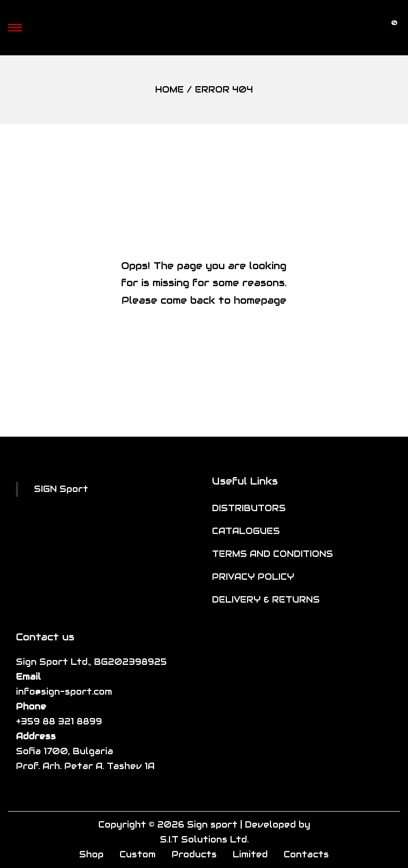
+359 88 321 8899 (59, 721)
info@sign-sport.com (64, 692)
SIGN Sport (61, 489)
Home (169, 90)
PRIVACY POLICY (253, 577)
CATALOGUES (246, 531)
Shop (91, 854)
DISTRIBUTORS (249, 508)
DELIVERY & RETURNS (266, 600)
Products (194, 854)
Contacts (306, 854)
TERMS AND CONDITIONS (273, 554)
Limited (250, 854)
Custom (138, 854)
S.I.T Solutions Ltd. (204, 840)
